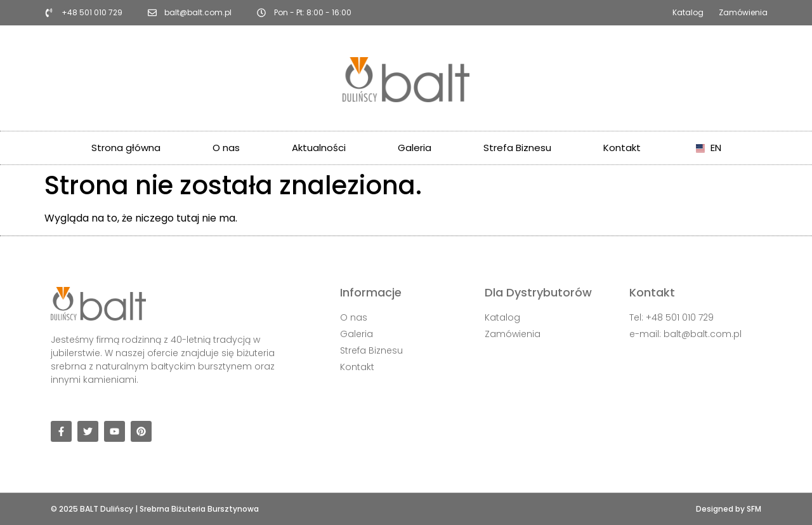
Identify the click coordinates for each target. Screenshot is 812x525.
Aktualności (319, 148)
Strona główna (126, 148)
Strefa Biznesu (517, 148)
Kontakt (622, 148)
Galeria (415, 148)
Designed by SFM (729, 509)
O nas (226, 148)
